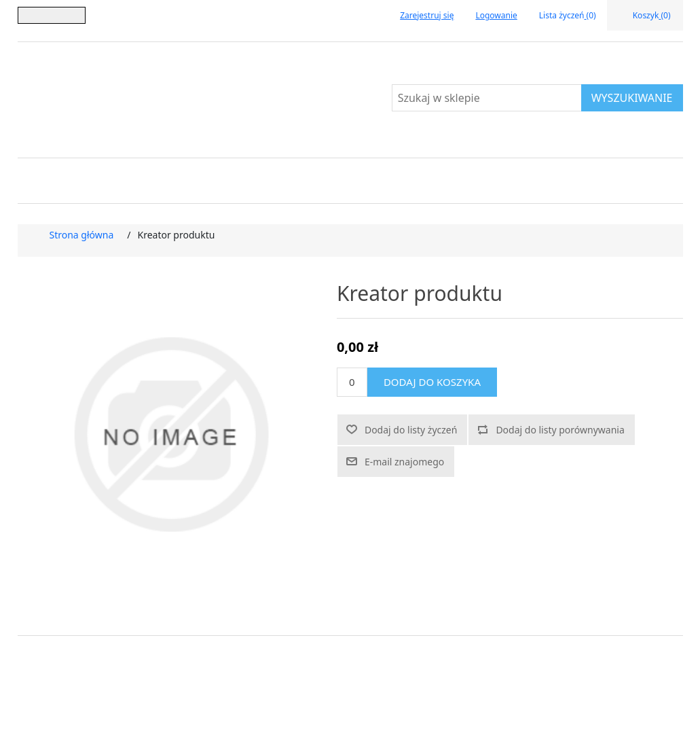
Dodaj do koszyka (432, 382)
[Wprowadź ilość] (352, 382)
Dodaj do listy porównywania (560, 430)
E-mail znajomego (404, 462)
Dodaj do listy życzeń (411, 430)
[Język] (52, 15)
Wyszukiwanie (632, 98)
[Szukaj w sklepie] (487, 98)
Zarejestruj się (427, 15)
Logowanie (496, 15)
